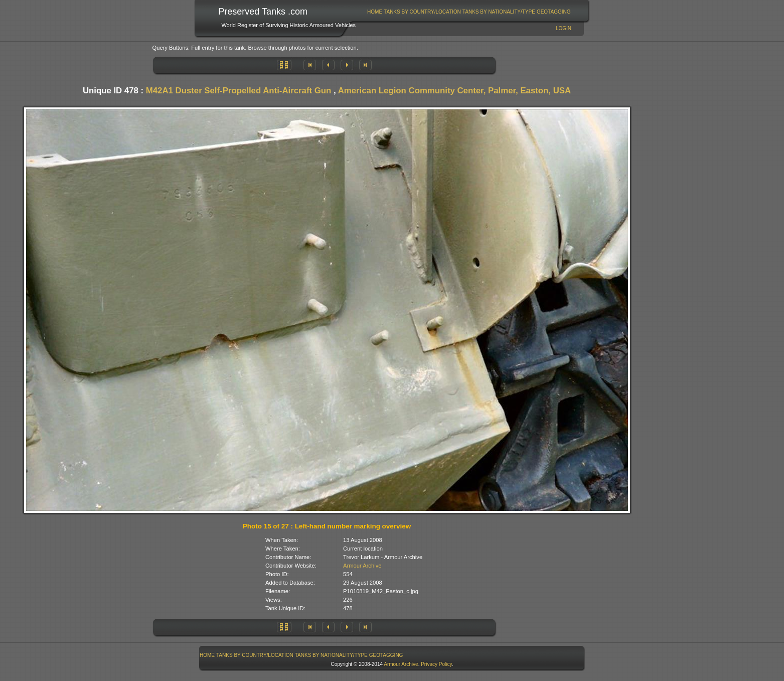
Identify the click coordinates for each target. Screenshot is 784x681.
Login (564, 28)
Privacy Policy (436, 664)
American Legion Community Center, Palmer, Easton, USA (454, 91)
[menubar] (469, 12)
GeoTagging (554, 12)
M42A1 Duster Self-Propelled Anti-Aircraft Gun (239, 91)
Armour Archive (362, 566)
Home (375, 12)
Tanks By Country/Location (422, 12)
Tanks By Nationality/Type (499, 12)
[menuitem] (375, 12)
